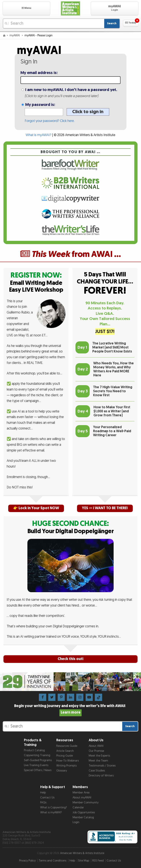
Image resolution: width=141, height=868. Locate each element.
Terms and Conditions (52, 861)
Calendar (78, 808)
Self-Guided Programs (38, 760)
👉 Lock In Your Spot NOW (36, 508)
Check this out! (71, 659)
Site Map (84, 861)
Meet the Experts (99, 756)
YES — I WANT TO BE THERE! (105, 508)
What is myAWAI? (39, 135)
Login (76, 822)
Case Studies (97, 771)
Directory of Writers (101, 776)
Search (112, 23)
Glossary (62, 771)
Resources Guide (67, 746)
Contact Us (47, 798)
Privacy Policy (27, 861)
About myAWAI (82, 798)
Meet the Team (98, 761)
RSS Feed (98, 861)
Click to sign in (88, 112)
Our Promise (96, 751)
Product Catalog (34, 750)
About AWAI (96, 746)
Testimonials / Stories (102, 766)
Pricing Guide (65, 756)
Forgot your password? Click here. (50, 121)
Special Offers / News (38, 770)
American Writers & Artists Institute (82, 853)
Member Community (86, 803)
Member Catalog (83, 817)
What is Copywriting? (54, 808)
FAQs (43, 803)
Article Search (65, 751)
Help (43, 793)
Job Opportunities (84, 812)
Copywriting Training (37, 755)
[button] (26, 8)
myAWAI (15, 35)
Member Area (81, 793)
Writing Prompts (66, 766)
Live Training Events (36, 765)
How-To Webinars (68, 761)
